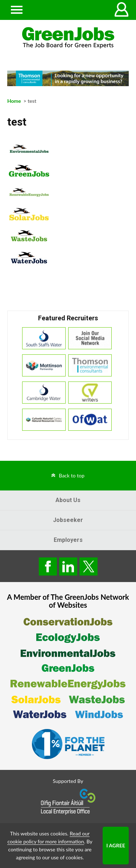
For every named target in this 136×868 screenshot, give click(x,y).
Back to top (72, 475)
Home (14, 101)
